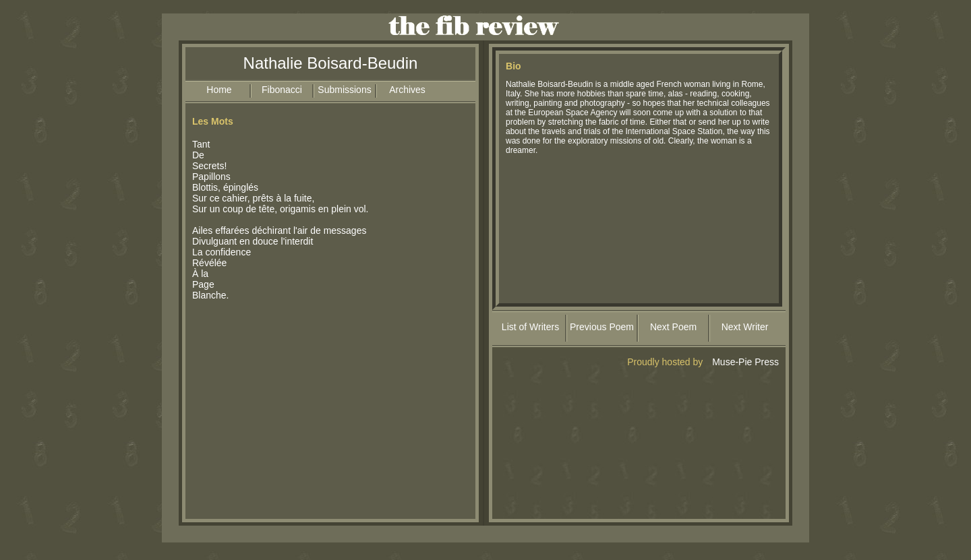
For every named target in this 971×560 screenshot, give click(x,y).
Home (219, 90)
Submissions (344, 90)
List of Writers (530, 327)
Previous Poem (602, 327)
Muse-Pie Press (745, 362)
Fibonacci (282, 90)
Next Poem (673, 327)
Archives (407, 90)
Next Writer (745, 327)
